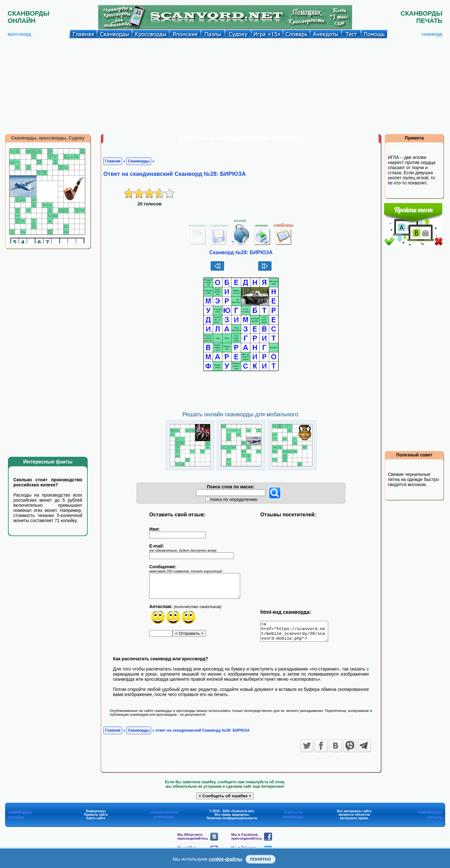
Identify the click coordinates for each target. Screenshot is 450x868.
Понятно (261, 859)
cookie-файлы (225, 859)
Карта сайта (96, 822)
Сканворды (139, 161)
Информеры (96, 815)
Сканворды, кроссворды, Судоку (48, 138)
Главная (113, 161)
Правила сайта (96, 818)
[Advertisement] (225, 86)
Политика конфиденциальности (232, 822)
